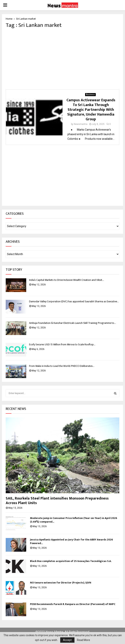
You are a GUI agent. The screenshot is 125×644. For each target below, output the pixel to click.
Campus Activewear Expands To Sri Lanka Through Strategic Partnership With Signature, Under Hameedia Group (91, 110)
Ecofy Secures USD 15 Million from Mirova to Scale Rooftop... (62, 344)
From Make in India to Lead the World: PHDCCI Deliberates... (62, 366)
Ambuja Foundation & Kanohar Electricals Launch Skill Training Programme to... (72, 323)
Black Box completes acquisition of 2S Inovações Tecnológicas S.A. (71, 561)
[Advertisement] (63, 59)
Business (90, 95)
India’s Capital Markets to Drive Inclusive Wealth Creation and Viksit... (66, 280)
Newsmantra (81, 124)
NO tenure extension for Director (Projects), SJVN (61, 583)
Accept (67, 640)
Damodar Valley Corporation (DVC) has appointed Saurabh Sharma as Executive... (74, 301)
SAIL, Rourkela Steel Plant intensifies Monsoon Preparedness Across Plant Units (57, 501)
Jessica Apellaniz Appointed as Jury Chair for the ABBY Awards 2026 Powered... (71, 541)
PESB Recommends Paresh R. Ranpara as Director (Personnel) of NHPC (73, 604)
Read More (83, 640)
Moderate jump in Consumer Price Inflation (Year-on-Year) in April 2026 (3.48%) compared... (74, 520)
